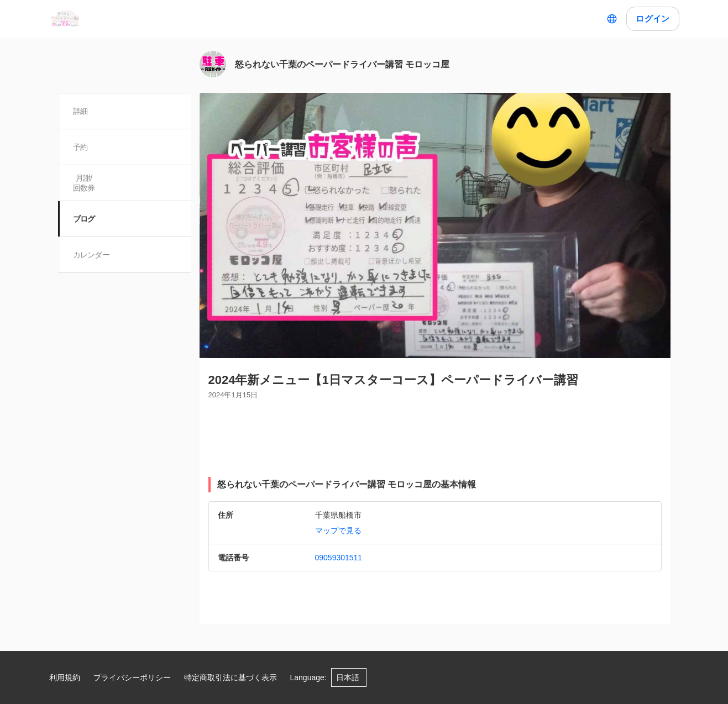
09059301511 (339, 558)
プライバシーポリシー (132, 677)
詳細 (81, 111)
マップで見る (338, 530)
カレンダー (92, 255)
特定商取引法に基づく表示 (231, 677)
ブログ (85, 219)
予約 (81, 147)
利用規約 (65, 677)
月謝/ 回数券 (85, 183)
